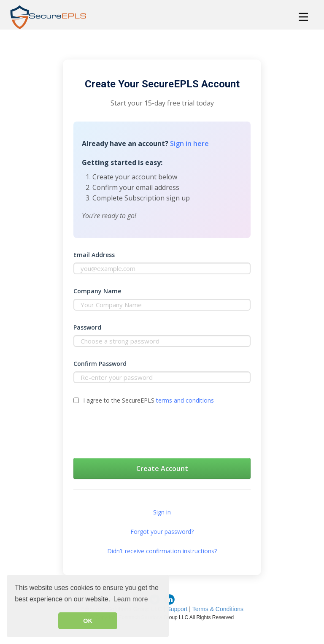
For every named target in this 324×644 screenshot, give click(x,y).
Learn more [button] (131, 599)
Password (87, 327)
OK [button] (88, 621)
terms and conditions (185, 400)
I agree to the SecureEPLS (148, 400)
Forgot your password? (162, 532)
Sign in (162, 512)
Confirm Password (100, 364)
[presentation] (138, 433)
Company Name (97, 291)
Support (177, 609)
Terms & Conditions (218, 609)
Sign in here (189, 143)
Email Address (94, 255)
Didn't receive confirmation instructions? (162, 551)
